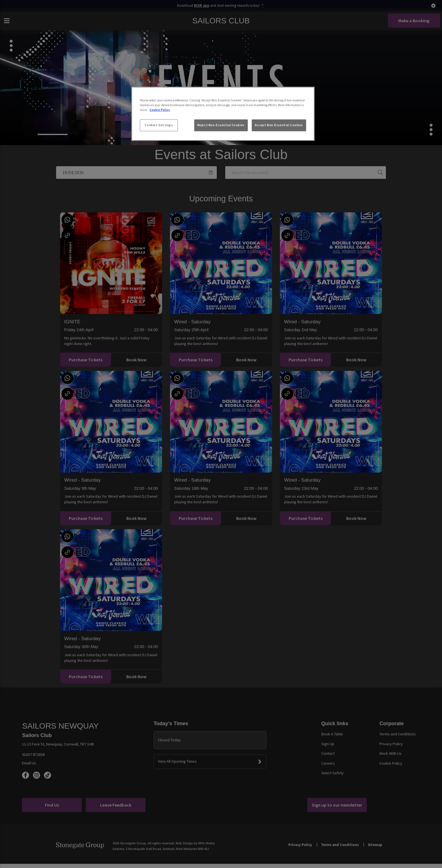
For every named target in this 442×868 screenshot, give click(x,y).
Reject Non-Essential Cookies (221, 125)
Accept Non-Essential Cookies (279, 125)
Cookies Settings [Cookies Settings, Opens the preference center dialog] (159, 125)
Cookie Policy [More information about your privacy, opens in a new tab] (160, 110)
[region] (223, 114)
